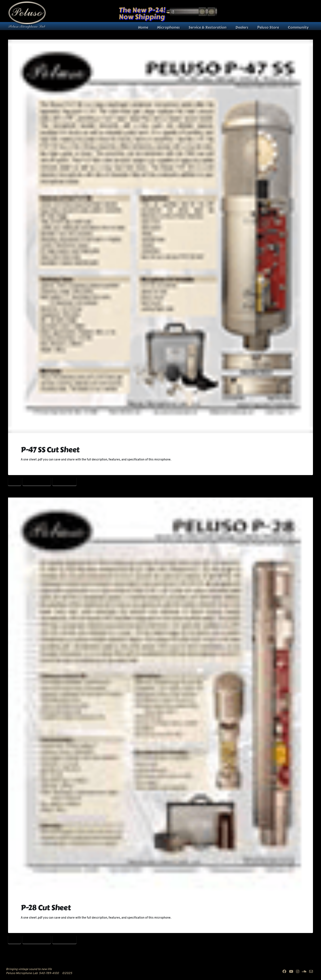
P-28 (14, 481)
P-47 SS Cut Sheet (50, 450)
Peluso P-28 (64, 481)
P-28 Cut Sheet (37, 481)
